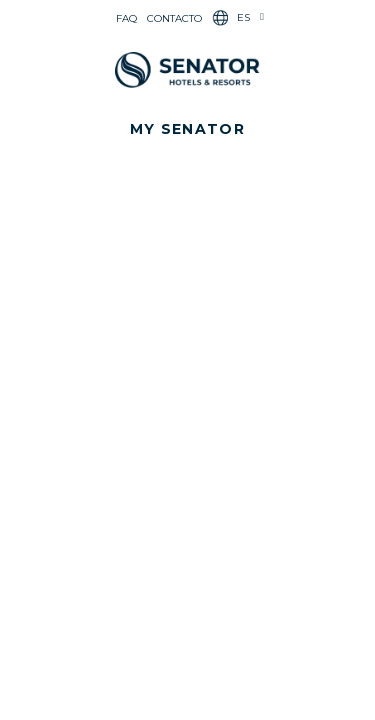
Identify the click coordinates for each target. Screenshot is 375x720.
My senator (187, 129)
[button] (187, 129)
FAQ (126, 18)
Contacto (174, 18)
